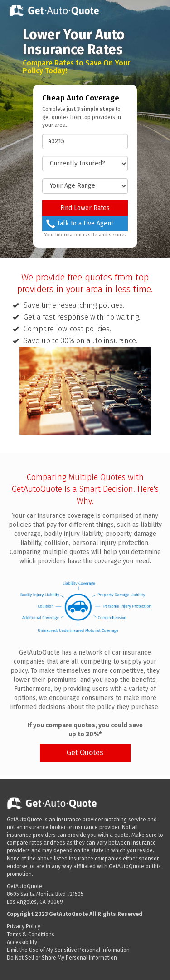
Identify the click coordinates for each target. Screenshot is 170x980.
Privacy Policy (24, 926)
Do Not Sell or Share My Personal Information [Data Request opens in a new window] (62, 958)
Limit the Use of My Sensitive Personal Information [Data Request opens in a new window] (68, 950)
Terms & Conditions (31, 935)
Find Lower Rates (85, 208)
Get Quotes (85, 752)
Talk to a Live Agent (80, 224)
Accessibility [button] (22, 942)
